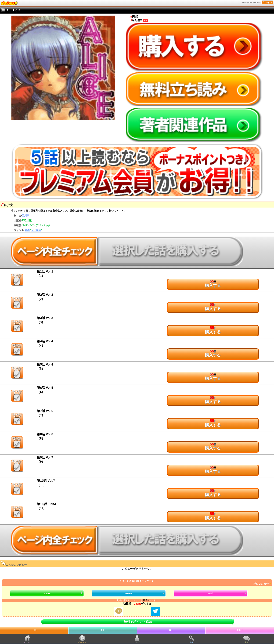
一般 (34, 630)
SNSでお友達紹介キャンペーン (137, 582)
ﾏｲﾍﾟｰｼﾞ (137, 642)
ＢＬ (171, 630)
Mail (211, 593)
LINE (47, 593)
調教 (27, 230)
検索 (192, 642)
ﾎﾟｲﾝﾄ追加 (82, 642)
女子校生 (36, 230)
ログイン (267, 2)
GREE (129, 593)
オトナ (240, 630)
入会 (247, 642)
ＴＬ (103, 630)
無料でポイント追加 (138, 622)
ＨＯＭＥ (27, 642)
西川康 (26, 216)
